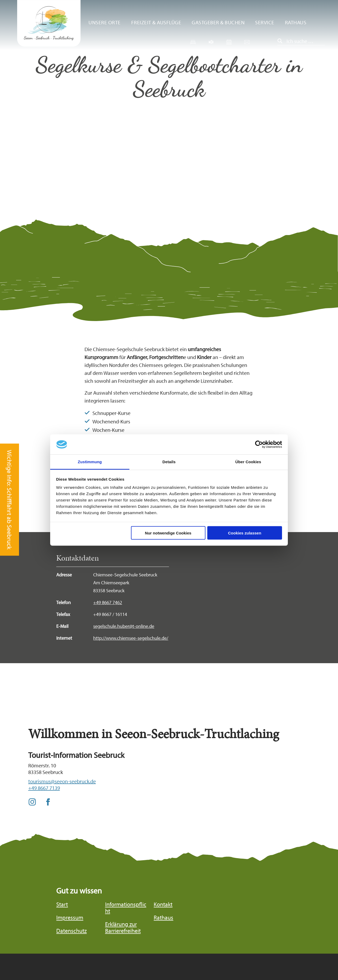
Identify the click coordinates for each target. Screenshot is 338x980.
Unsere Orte (105, 22)
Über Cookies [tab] (248, 462)
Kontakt (163, 904)
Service (265, 22)
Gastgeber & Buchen (218, 22)
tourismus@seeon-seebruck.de (62, 781)
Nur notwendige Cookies (168, 533)
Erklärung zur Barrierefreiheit (123, 928)
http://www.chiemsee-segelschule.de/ (131, 638)
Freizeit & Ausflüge (156, 22)
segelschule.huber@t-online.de (124, 626)
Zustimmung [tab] (90, 462)
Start (62, 904)
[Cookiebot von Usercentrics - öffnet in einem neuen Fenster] (259, 444)
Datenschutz (71, 931)
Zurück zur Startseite (49, 23)
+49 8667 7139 (44, 788)
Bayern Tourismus (283, 957)
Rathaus (296, 22)
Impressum (70, 918)
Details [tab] (169, 462)
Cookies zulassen (245, 533)
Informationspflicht (126, 908)
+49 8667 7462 (108, 602)
